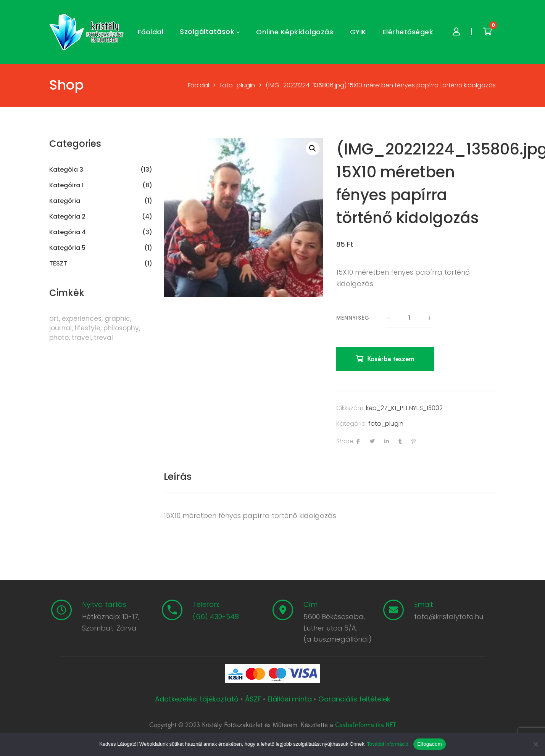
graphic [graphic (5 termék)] (117, 318)
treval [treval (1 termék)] (103, 338)
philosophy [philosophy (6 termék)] (121, 328)
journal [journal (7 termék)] (60, 328)
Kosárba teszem (391, 359)
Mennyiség (353, 318)
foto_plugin (386, 424)
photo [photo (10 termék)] (59, 338)
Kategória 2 (67, 217)
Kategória (65, 201)
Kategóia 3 (66, 170)
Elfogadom (429, 744)
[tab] (178, 477)
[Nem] (535, 744)
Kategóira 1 (66, 185)
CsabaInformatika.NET (365, 725)
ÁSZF (253, 699)
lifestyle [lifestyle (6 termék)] (88, 328)
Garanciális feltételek (354, 699)
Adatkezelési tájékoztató (198, 699)
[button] (313, 148)
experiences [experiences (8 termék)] (82, 318)
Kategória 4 (68, 232)
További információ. (388, 744)
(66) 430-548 (216, 617)
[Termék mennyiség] (409, 318)
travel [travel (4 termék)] (81, 338)
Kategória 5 (67, 248)
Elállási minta (290, 699)
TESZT (58, 264)
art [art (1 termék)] (54, 318)
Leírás (178, 477)
